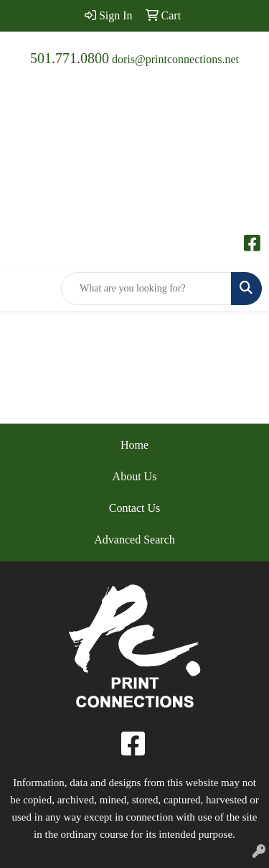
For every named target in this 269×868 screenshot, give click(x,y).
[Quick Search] (146, 289)
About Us (135, 476)
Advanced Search (134, 540)
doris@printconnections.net (175, 59)
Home (134, 445)
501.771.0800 (70, 58)
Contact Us (135, 508)
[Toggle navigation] (22, 289)
